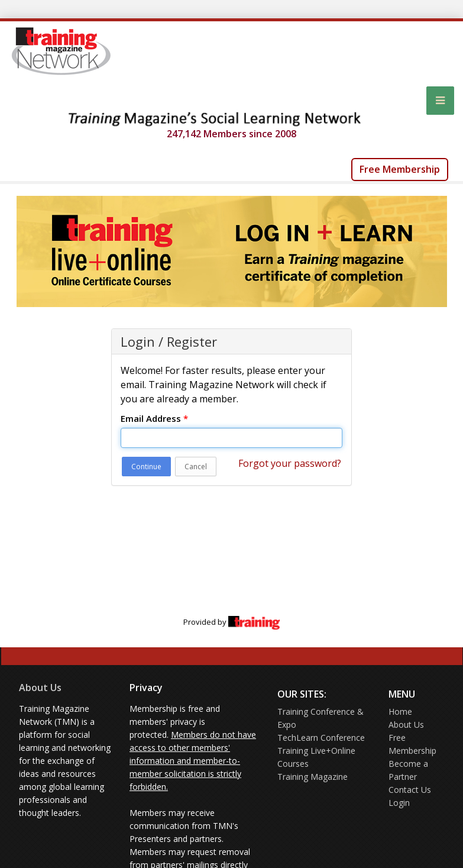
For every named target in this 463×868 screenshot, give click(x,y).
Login (399, 803)
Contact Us (410, 790)
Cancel (196, 467)
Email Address (154, 418)
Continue (146, 467)
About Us (40, 688)
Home (400, 711)
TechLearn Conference (321, 738)
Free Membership (400, 169)
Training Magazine (313, 777)
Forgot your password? (290, 463)
